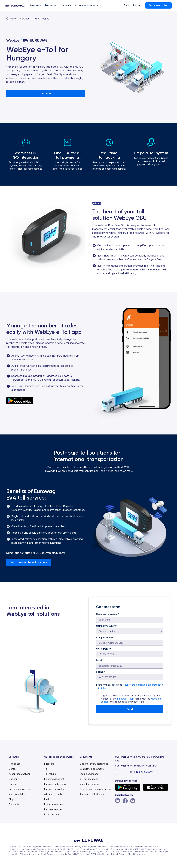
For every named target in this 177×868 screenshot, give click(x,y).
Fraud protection (53, 814)
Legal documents (89, 774)
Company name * (105, 637)
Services (25, 19)
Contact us (46, 93)
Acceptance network (20, 774)
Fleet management (54, 779)
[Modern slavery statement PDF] (94, 764)
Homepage (15, 764)
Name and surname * (108, 614)
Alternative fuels (53, 794)
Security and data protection (95, 789)
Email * (100, 660)
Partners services (53, 809)
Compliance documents (92, 769)
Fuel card (49, 764)
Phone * (100, 672)
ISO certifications (89, 779)
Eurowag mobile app (55, 784)
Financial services (53, 804)
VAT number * (104, 649)
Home (14, 19)
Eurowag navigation (55, 789)
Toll (35, 19)
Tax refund (50, 774)
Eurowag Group (125, 699)
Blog (11, 799)
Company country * (107, 626)
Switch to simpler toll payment (29, 562)
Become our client (158, 5)
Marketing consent (90, 784)
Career (12, 784)
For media (14, 804)
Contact (13, 769)
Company (14, 779)
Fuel (46, 799)
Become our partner (20, 789)
